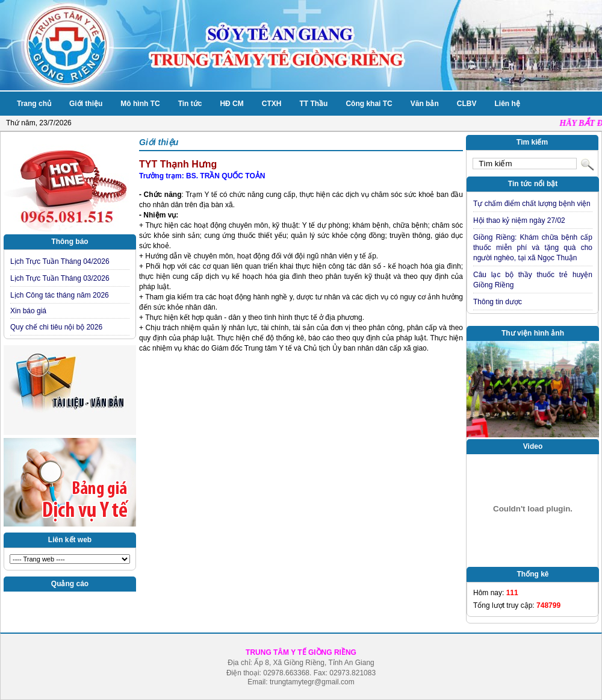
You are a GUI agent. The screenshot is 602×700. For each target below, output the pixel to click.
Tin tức (190, 104)
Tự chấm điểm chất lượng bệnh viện (532, 204)
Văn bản (425, 104)
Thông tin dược (498, 302)
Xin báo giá (28, 311)
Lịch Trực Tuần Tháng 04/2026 (60, 261)
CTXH (272, 104)
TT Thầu (313, 104)
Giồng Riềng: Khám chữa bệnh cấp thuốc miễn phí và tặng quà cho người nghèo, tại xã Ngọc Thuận (533, 248)
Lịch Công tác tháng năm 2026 (60, 295)
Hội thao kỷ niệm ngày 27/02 (519, 220)
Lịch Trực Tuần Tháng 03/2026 (60, 278)
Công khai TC (369, 104)
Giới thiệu (86, 104)
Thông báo (70, 242)
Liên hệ (507, 104)
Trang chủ (34, 104)
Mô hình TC (140, 104)
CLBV (467, 104)
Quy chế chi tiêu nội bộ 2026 (56, 327)
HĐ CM (231, 104)
